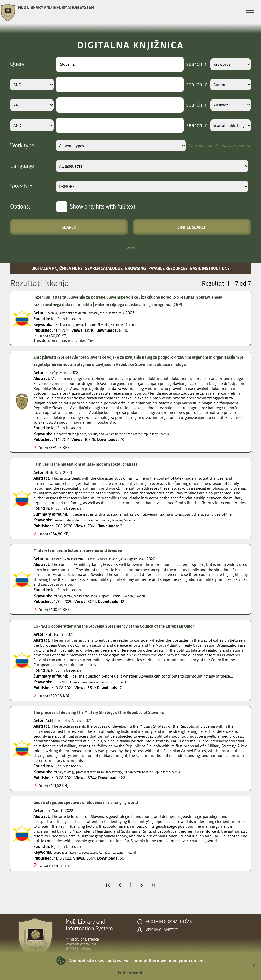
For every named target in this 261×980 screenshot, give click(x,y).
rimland (154, 860)
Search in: (22, 186)
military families (129, 527)
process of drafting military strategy (114, 779)
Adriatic (120, 860)
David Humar (57, 728)
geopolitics (63, 860)
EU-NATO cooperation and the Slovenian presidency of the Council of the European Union (133, 633)
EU (56, 689)
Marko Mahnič (58, 641)
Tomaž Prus (138, 313)
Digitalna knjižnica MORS (57, 268)
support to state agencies (75, 441)
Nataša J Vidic (114, 313)
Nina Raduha (81, 728)
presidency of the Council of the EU (120, 689)
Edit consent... (132, 973)
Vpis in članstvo (162, 937)
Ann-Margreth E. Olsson (91, 566)
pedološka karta (68, 325)
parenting (105, 527)
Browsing (135, 268)
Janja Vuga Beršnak (160, 566)
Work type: (23, 146)
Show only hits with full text (103, 207)
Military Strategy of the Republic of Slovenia (185, 779)
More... (94, 341)
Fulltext (45, 336)
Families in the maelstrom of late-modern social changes (97, 472)
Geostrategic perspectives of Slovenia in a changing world (97, 810)
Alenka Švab (56, 480)
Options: (20, 207)
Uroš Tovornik (58, 818)
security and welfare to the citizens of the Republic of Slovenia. (154, 441)
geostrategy (101, 860)
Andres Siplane (128, 566)
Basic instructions (210, 268)
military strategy (67, 779)
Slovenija (53, 313)
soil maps (138, 325)
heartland (137, 860)
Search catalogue (104, 268)
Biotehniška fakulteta (81, 313)
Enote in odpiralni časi (169, 929)
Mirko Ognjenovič (61, 380)
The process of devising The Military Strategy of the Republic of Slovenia (113, 720)
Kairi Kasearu (57, 566)
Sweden (151, 603)
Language (22, 166)
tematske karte (97, 325)
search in (189, 64)
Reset (130, 247)
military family (66, 603)
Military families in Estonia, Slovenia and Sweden (88, 558)
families (60, 527)
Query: (18, 64)
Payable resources (168, 268)
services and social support (104, 603)
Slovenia (155, 325)
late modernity (82, 527)
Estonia (136, 603)
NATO (66, 689)
